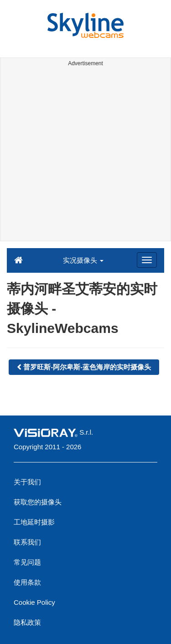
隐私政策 (27, 622)
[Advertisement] (85, 155)
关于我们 (27, 482)
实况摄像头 (83, 260)
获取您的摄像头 (38, 502)
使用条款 (27, 582)
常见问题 (27, 562)
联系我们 (27, 542)
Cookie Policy (34, 602)
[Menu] (147, 260)
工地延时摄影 (34, 522)
